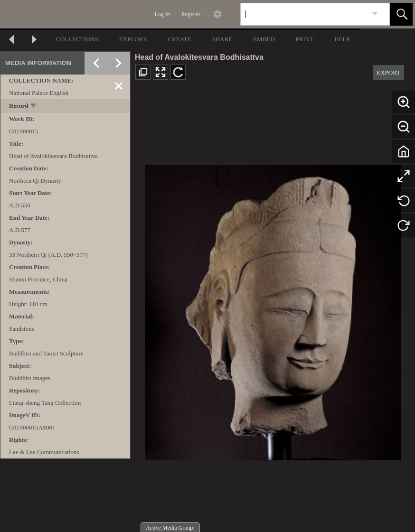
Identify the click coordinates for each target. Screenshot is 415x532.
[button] (401, 14)
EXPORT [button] (388, 72)
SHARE (222, 39)
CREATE (179, 39)
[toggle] (34, 107)
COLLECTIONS (77, 39)
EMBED (264, 39)
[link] (375, 14)
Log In (162, 14)
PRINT (305, 39)
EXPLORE (133, 39)
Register (191, 14)
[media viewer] (273, 310)
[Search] (304, 14)
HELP (342, 39)
